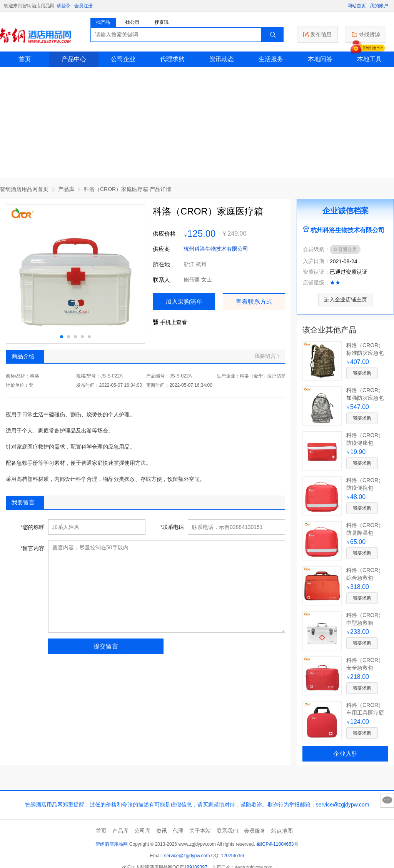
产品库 (66, 189)
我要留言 (267, 356)
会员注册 (83, 6)
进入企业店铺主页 (346, 299)
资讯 (162, 831)
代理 (178, 831)
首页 (25, 59)
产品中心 (74, 59)
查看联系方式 (254, 302)
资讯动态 (222, 59)
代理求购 (172, 59)
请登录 (63, 6)
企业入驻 (346, 754)
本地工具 (369, 59)
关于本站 (200, 831)
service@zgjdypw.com (187, 856)
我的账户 (379, 6)
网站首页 (357, 6)
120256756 (232, 856)
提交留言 (106, 646)
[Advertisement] (197, 125)
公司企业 (123, 59)
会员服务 (255, 831)
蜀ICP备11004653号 (277, 844)
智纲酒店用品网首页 (24, 189)
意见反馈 (387, 800)
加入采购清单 (184, 302)
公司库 (142, 831)
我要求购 (362, 373)
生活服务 (271, 59)
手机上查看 (170, 322)
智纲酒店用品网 (112, 844)
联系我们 (227, 831)
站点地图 (282, 831)
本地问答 (320, 59)
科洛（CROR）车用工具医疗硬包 (365, 713)
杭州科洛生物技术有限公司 (216, 249)
